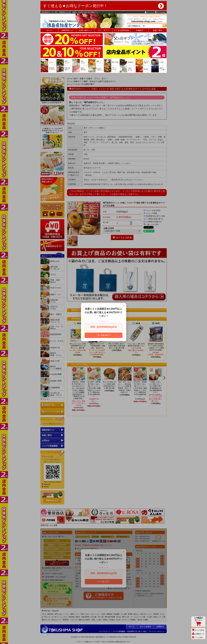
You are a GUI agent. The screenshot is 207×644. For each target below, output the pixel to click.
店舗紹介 (140, 30)
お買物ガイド (198, 634)
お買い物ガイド (85, 30)
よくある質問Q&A (122, 30)
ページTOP (197, 638)
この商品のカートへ (198, 621)
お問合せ (160, 627)
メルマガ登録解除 (119, 631)
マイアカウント (105, 631)
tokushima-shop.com (143, 21)
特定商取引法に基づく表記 (137, 631)
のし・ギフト (103, 30)
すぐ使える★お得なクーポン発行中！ (104, 6)
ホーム (49, 30)
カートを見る (160, 12)
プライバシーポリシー (156, 631)
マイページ (149, 12)
